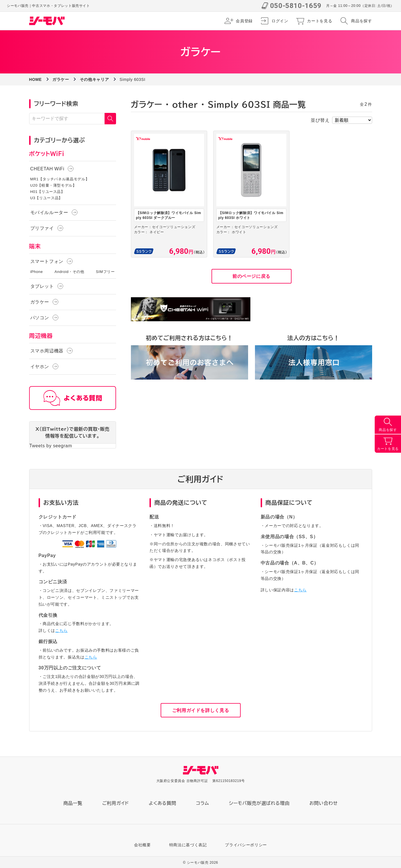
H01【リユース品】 (48, 192)
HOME (36, 79)
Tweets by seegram (51, 446)
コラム (203, 803)
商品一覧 (73, 803)
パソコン (40, 318)
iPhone (37, 272)
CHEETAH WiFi (47, 169)
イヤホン (40, 367)
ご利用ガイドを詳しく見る (201, 710)
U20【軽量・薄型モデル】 (53, 185)
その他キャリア (94, 79)
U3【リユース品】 (46, 198)
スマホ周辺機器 (47, 351)
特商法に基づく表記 (188, 845)
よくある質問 (162, 803)
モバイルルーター (49, 212)
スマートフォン (47, 261)
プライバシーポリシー (246, 845)
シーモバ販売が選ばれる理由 (259, 803)
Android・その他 (69, 272)
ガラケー (61, 79)
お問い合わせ (324, 803)
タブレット (42, 286)
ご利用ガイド (116, 803)
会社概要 (142, 845)
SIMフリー (105, 272)
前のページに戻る (251, 276)
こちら (61, 630)
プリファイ (42, 228)
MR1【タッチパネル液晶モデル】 (60, 179)
